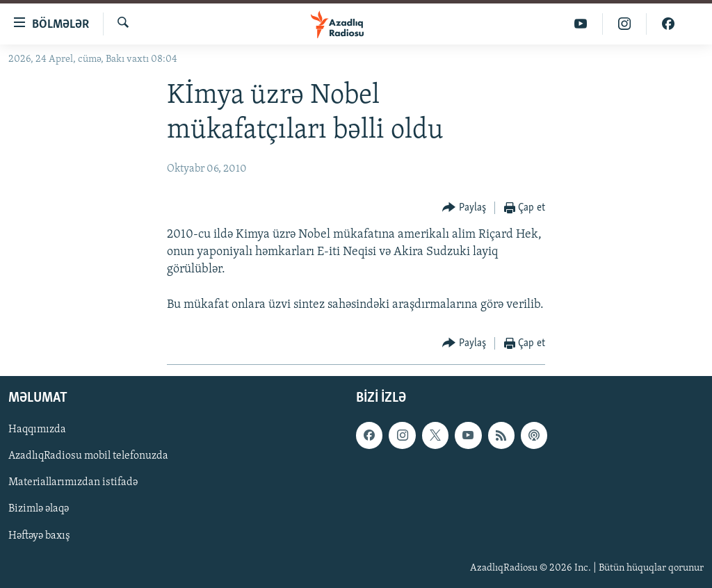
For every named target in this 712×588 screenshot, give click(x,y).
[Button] (464, 208)
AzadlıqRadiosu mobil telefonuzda (88, 456)
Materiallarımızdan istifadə (73, 482)
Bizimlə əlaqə (39, 509)
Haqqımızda (37, 430)
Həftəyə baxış (39, 535)
